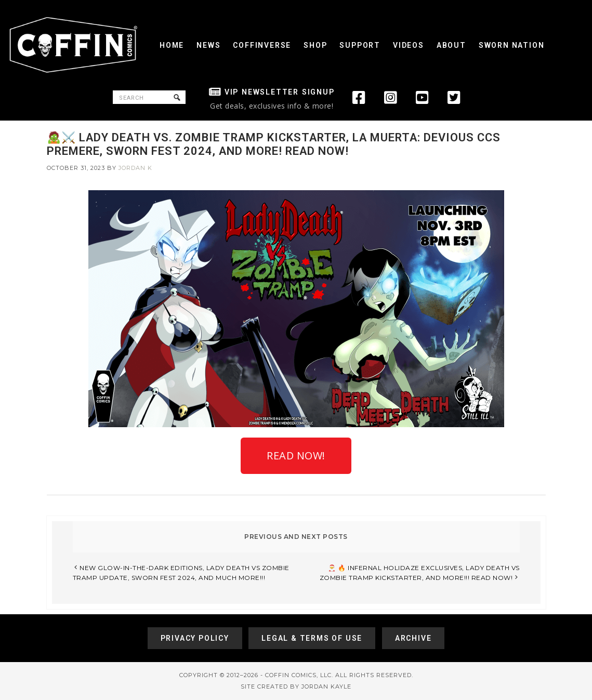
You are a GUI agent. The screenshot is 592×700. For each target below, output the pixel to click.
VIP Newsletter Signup (280, 92)
